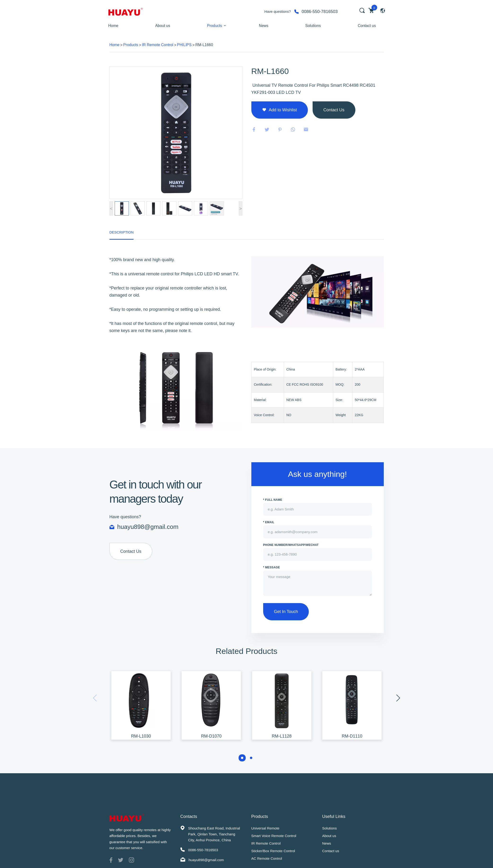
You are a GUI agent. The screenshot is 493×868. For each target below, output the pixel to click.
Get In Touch (286, 612)
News (264, 26)
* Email (269, 522)
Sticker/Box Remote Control (273, 851)
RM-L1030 (141, 736)
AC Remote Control (267, 858)
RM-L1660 (204, 45)
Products (215, 26)
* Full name (273, 500)
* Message (272, 567)
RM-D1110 (352, 736)
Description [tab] (122, 232)
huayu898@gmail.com (148, 527)
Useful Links (334, 816)
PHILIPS (184, 45)
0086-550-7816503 (320, 12)
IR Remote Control (158, 45)
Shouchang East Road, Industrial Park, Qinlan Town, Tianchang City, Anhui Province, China (214, 834)
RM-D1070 (211, 736)
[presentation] (398, 698)
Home (113, 26)
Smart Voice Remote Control (274, 836)
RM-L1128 (282, 736)
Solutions (313, 26)
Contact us (367, 26)
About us (163, 26)
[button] (242, 758)
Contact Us (131, 551)
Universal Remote (265, 828)
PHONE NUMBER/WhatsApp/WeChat (291, 545)
